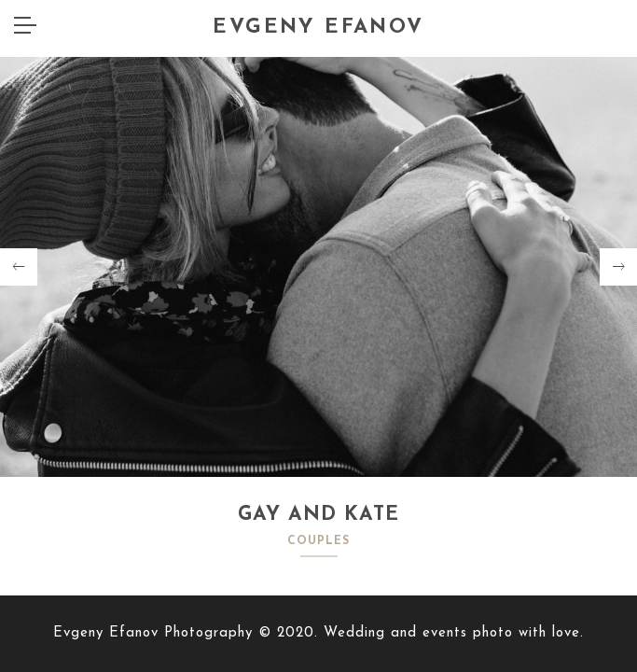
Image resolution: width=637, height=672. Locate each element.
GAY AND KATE (318, 515)
